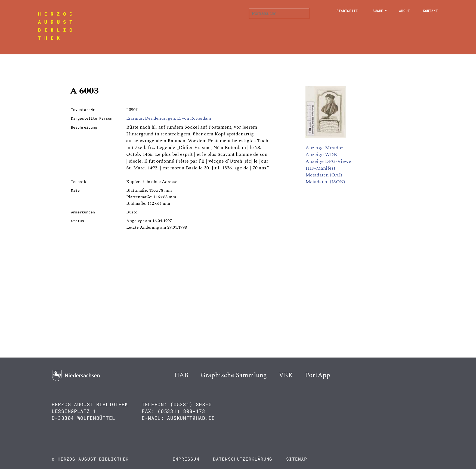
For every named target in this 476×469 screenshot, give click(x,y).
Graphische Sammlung (234, 375)
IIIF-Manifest (320, 168)
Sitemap (296, 459)
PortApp (318, 375)
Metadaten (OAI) (324, 175)
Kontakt (430, 11)
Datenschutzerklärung (243, 459)
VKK (286, 375)
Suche (378, 11)
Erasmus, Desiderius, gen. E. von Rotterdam (169, 118)
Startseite (347, 11)
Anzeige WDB (321, 155)
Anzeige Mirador (324, 148)
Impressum (186, 459)
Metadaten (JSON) (325, 182)
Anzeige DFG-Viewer (329, 161)
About (404, 11)
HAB (181, 375)
